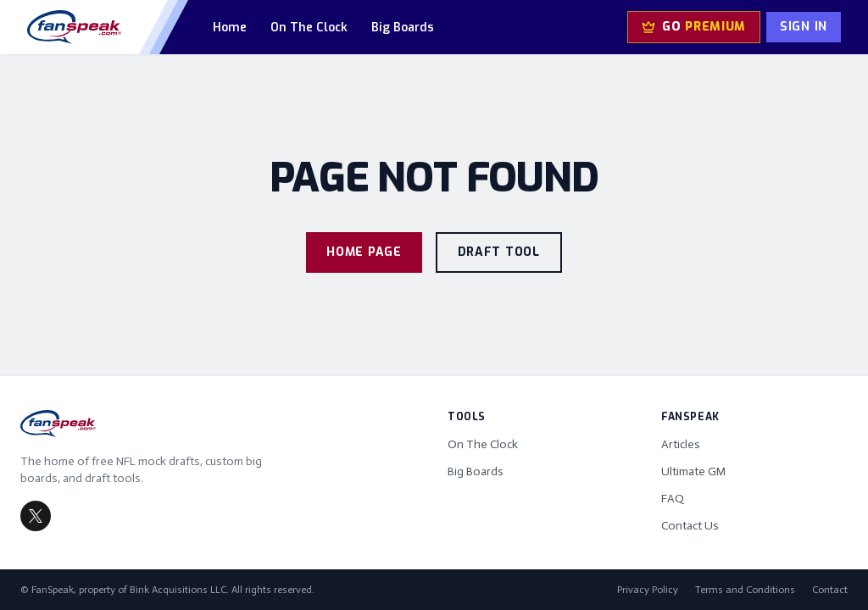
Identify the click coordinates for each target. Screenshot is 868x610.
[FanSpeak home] (74, 27)
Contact (830, 590)
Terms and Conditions (745, 590)
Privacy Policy (648, 590)
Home (230, 28)
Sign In (804, 27)
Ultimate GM (693, 471)
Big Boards (403, 28)
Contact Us (690, 526)
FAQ (673, 499)
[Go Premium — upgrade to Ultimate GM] (694, 27)
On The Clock (309, 28)
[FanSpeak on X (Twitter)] (36, 516)
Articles (681, 444)
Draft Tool (499, 252)
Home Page (364, 252)
